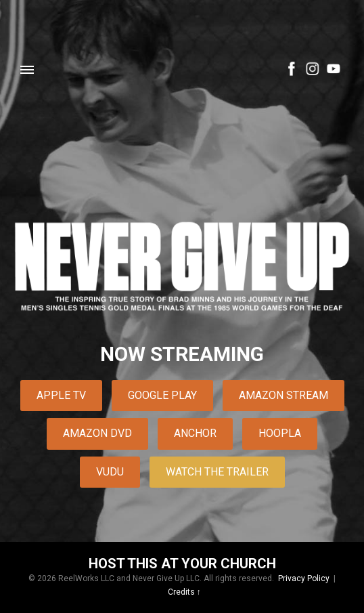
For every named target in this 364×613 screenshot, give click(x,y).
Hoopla (280, 433)
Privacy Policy (304, 578)
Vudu (110, 472)
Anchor (195, 433)
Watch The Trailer (217, 472)
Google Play (162, 395)
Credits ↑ (184, 592)
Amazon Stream (283, 395)
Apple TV (61, 395)
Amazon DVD (97, 433)
